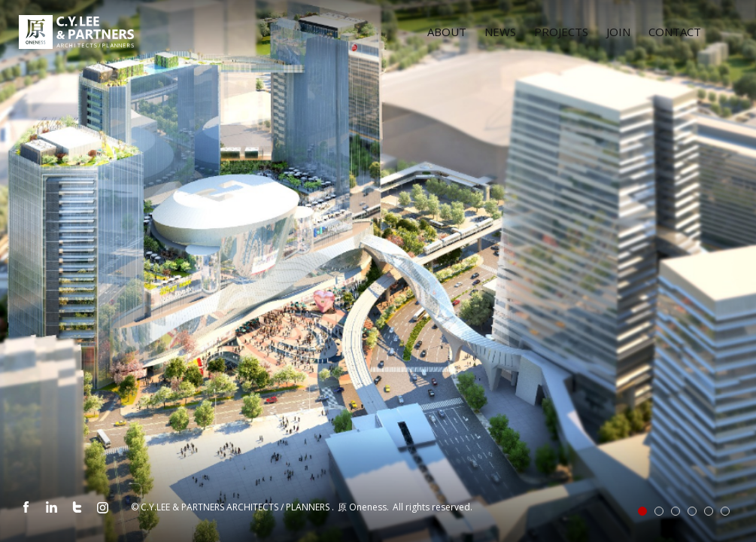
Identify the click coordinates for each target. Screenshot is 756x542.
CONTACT (675, 32)
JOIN (618, 32)
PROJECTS (561, 32)
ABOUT (447, 32)
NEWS (500, 32)
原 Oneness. (364, 507)
